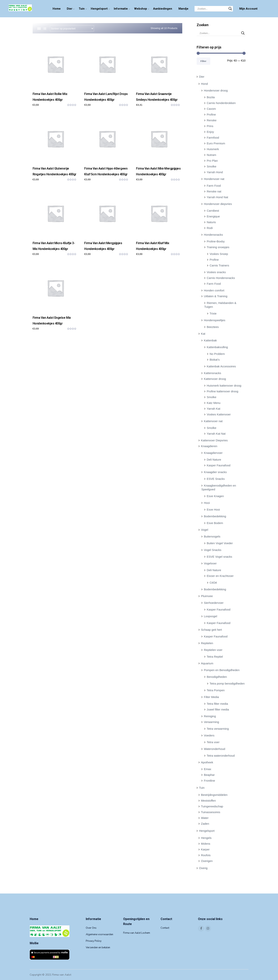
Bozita (211, 97)
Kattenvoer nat (213, 421)
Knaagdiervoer (213, 453)
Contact (165, 928)
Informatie (121, 9)
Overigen (207, 861)
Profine (211, 114)
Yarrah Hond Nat (217, 197)
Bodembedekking (215, 516)
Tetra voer (213, 742)
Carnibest (213, 211)
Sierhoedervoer (214, 603)
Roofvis (206, 855)
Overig (203, 868)
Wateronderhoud (215, 749)
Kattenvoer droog (215, 379)
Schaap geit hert (212, 630)
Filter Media (211, 697)
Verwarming (212, 722)
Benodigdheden (217, 677)
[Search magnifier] (230, 9)
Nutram (212, 155)
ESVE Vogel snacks (220, 557)
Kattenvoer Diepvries (214, 440)
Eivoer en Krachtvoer (220, 576)
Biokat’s (215, 360)
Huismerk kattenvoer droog (224, 386)
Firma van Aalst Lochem (137, 933)
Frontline (210, 781)
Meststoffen (208, 801)
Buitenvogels (212, 536)
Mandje (183, 9)
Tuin (82, 9)
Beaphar (209, 775)
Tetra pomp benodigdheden (227, 683)
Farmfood (213, 138)
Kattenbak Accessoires (221, 366)
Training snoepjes (218, 247)
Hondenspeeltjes (215, 320)
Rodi (210, 228)
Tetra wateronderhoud (221, 756)
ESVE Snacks (216, 479)
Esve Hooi (213, 510)
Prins (210, 126)
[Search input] (212, 9)
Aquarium (207, 663)
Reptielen (207, 643)
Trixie (213, 313)
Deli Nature (214, 460)
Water (205, 818)
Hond (205, 84)
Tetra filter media (217, 704)
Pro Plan (212, 161)
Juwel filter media (218, 709)
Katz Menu (214, 403)
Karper (205, 849)
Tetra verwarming (218, 729)
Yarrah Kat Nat (216, 434)
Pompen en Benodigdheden (222, 670)
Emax (208, 769)
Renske (212, 120)
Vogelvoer (210, 563)
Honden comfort (214, 290)
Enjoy (210, 132)
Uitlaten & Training (216, 296)
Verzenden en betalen (98, 948)
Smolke (212, 166)
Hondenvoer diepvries (218, 204)
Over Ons (91, 928)
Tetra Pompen (216, 690)
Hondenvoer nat (214, 179)
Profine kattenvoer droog (223, 391)
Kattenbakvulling (217, 347)
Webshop (141, 9)
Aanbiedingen (163, 9)
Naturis (211, 222)
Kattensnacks (213, 373)
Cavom (211, 109)
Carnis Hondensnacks (221, 278)
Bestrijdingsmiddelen (214, 795)
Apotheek (207, 762)
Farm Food (214, 186)
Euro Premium (216, 143)
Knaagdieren (209, 446)
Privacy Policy (94, 941)
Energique (213, 216)
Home (57, 9)
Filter (203, 61)
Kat (203, 334)
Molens (206, 844)
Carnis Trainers (219, 265)
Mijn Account (248, 9)
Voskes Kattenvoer (219, 414)
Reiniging (210, 716)
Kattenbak (210, 340)
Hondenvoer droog (216, 90)
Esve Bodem (215, 523)
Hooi (207, 503)
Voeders (209, 735)
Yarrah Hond (215, 172)
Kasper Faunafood (219, 465)
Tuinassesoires (211, 812)
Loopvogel (211, 616)
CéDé (213, 583)
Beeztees (213, 327)
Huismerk (213, 149)
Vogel (205, 530)
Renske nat (214, 191)
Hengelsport (99, 9)
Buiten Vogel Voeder (220, 543)
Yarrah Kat (214, 409)
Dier (70, 9)
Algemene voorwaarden (99, 934)
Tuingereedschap (212, 806)
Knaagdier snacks (215, 472)
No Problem (217, 354)
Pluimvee (207, 596)
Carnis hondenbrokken (221, 103)
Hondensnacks (213, 235)
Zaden (205, 824)
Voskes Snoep (219, 254)
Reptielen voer (213, 650)
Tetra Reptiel (215, 657)
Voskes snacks (216, 272)
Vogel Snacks (213, 550)
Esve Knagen (215, 496)
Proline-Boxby (216, 241)
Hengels (206, 838)
